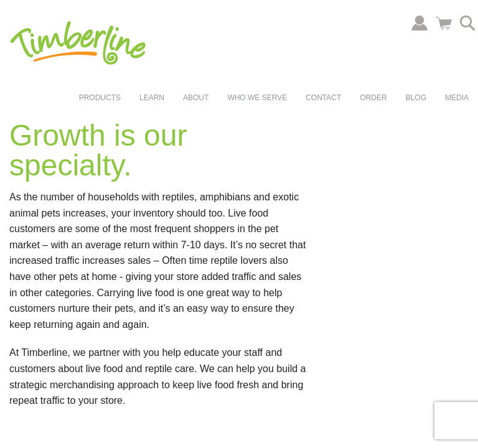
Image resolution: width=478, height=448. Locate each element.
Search (467, 23)
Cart (444, 23)
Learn (152, 98)
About (196, 98)
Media (457, 98)
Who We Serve (257, 98)
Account (419, 23)
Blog (416, 98)
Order (373, 98)
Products (100, 98)
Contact (323, 98)
